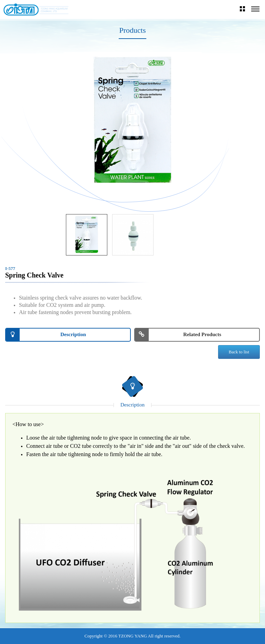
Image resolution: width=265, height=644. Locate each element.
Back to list (239, 352)
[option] (132, 121)
